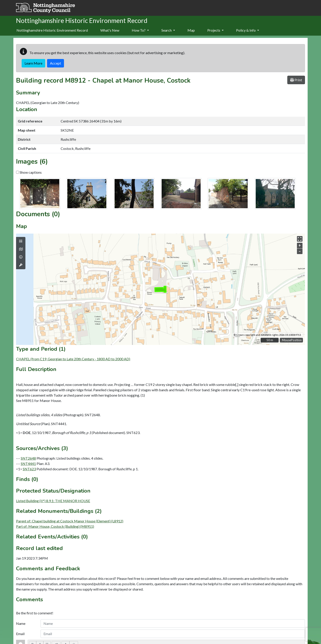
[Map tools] (21, 265)
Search (168, 30)
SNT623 (29, 469)
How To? (140, 30)
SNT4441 (28, 464)
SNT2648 (28, 458)
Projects (215, 30)
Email (20, 634)
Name (21, 623)
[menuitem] (110, 31)
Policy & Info (248, 30)
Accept (56, 63)
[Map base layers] (21, 249)
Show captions (29, 172)
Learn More (33, 63)
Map (191, 30)
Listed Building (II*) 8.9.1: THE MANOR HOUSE (53, 501)
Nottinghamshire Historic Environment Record (52, 30)
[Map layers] (21, 241)
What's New (110, 30)
